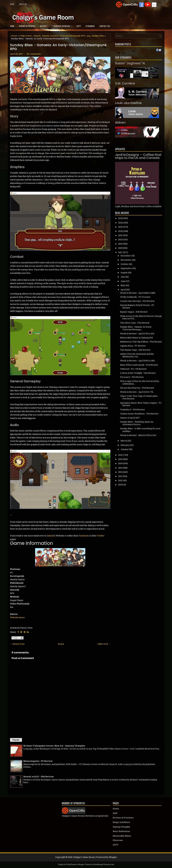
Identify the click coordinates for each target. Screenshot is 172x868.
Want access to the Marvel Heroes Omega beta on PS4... (141, 317)
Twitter (101, 536)
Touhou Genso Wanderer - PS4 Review (139, 414)
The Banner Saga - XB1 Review (135, 350)
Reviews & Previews (27, 26)
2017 (120, 252)
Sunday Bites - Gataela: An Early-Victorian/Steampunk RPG (58, 47)
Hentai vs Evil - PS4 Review (39, 776)
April (123, 290)
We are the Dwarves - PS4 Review (137, 388)
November (126, 260)
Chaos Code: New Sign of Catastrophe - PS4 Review (139, 397)
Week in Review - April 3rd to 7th (137, 392)
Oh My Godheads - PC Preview (135, 297)
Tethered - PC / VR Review (133, 369)
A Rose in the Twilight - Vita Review (138, 373)
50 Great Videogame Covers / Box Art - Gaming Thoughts (54, 746)
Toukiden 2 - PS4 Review (132, 410)
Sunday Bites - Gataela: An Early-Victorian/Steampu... (136, 328)
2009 (121, 485)
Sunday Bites (98, 36)
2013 (120, 468)
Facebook (84, 536)
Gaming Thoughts (121, 827)
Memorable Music (122, 836)
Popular (16, 740)
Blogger (113, 857)
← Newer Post (17, 644)
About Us (25, 4)
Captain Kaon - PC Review (133, 346)
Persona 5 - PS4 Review (132, 377)
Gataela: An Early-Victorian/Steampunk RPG (64, 36)
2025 (120, 218)
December (126, 256)
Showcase (118, 840)
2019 (120, 244)
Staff (115, 813)
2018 (120, 248)
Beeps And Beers (121, 822)
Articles (46, 25)
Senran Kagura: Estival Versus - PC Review (137, 306)
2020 (121, 239)
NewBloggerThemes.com (104, 864)
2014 (120, 463)
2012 (120, 472)
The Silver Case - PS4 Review (135, 323)
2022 (120, 231)
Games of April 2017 (130, 418)
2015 (120, 459)
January (125, 449)
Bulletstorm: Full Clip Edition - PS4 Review (141, 342)
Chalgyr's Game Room (84, 857)
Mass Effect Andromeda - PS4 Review (139, 365)
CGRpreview (25, 36)
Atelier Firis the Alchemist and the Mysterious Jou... (137, 355)
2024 (121, 223)
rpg (88, 36)
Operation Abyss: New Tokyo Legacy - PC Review (141, 404)
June (123, 281)
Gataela (37, 36)
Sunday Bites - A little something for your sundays (140, 430)
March (124, 441)
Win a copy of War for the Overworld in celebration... (140, 382)
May (123, 285)
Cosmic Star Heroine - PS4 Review (137, 301)
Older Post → (104, 644)
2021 (120, 235)
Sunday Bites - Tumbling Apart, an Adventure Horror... (137, 423)
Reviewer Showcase (64, 25)
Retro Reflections (121, 831)
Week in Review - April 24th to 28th (138, 293)
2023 (120, 227)
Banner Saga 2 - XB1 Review (134, 312)
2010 (120, 480)
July (123, 277)
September (126, 268)
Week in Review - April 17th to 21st (137, 333)
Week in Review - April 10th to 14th (137, 361)
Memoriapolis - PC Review (38, 761)
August (124, 272)
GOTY (79, 26)
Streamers (90, 26)
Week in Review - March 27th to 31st (138, 435)
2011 (120, 476)
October (124, 264)
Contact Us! (105, 26)
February (125, 445)
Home (12, 4)
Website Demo (17, 617)
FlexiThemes (72, 864)
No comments (34, 54)
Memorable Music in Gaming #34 (136, 338)
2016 (120, 455)
